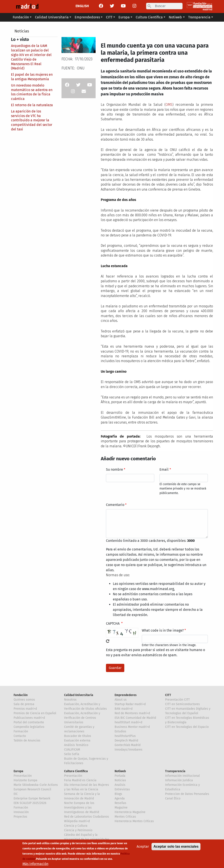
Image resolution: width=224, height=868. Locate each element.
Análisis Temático (76, 745)
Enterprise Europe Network (32, 798)
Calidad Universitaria (79, 695)
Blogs (118, 794)
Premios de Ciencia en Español (35, 713)
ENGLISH (82, 6)
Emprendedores (126, 695)
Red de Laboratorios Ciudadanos (87, 817)
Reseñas (120, 803)
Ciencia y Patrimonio (78, 830)
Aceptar (143, 849)
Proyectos (20, 817)
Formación (21, 731)
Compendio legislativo (29, 727)
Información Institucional (182, 776)
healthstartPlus (125, 736)
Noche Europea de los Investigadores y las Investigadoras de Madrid (82, 808)
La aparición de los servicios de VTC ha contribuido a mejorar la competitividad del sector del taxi (32, 120)
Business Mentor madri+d (132, 727)
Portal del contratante (29, 722)
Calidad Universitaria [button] (52, 17)
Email (164, 469)
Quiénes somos (24, 700)
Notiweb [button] (175, 17)
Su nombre (114, 469)
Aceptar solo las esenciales (176, 849)
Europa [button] (124, 17)
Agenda (120, 798)
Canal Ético (173, 798)
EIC (16, 794)
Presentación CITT (177, 700)
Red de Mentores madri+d (132, 713)
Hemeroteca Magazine (130, 812)
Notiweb (120, 771)
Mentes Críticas (125, 817)
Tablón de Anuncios (27, 740)
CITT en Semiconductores (182, 704)
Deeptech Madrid (126, 740)
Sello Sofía (72, 754)
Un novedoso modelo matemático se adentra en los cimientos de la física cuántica (32, 92)
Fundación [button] (21, 17)
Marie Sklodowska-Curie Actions (36, 785)
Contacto (20, 736)
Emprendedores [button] (87, 17)
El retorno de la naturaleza (32, 105)
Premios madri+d (25, 709)
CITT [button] (109, 17)
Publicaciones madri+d (29, 718)
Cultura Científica (76, 771)
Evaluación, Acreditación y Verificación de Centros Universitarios (82, 718)
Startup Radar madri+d (130, 704)
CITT (168, 695)
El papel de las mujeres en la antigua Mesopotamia (32, 77)
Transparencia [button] (199, 17)
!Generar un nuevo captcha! (108, 641)
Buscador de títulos (78, 736)
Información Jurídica (179, 780)
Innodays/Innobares (129, 750)
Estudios (120, 731)
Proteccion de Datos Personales (187, 794)
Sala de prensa (24, 704)
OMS (169, 105)
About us (121, 700)
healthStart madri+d (128, 722)
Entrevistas (122, 789)
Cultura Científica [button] (149, 17)
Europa (18, 771)
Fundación (21, 695)
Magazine (121, 808)
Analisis (120, 785)
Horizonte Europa (25, 780)
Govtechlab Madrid (128, 745)
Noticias (22, 31)
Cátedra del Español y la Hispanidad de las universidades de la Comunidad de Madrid (87, 839)
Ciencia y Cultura (76, 826)
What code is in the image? (163, 630)
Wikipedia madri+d (77, 821)
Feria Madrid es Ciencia (80, 780)
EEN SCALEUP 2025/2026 (30, 803)
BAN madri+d (124, 709)
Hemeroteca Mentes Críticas (134, 821)
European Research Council (32, 789)
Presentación (23, 776)
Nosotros (70, 700)
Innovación (21, 812)
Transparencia (175, 771)
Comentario (115, 505)
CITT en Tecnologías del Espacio (187, 727)
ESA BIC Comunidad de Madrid (135, 718)
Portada (120, 776)
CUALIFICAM (72, 750)
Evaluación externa (77, 740)
